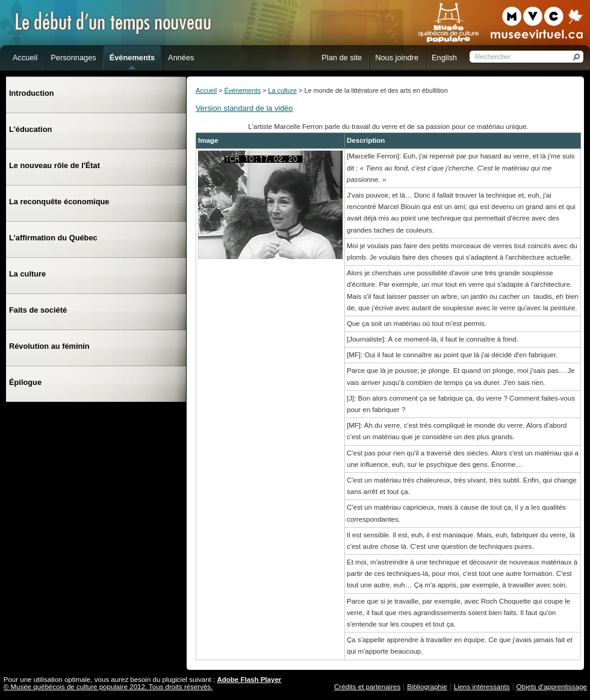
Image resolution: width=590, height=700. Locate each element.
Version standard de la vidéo (244, 108)
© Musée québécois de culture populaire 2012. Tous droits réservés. (108, 687)
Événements (242, 90)
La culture (282, 90)
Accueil (206, 90)
